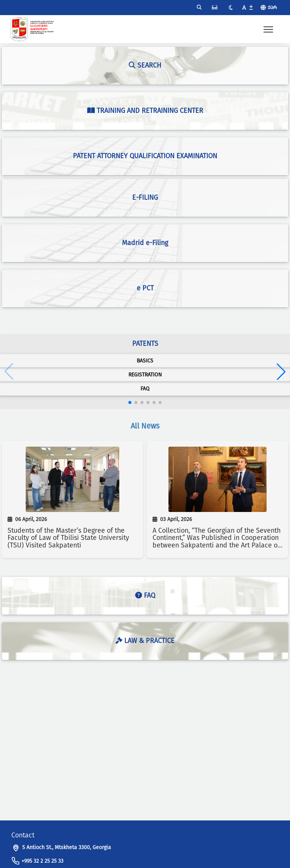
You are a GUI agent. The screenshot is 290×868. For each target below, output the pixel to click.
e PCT (145, 288)
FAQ (145, 389)
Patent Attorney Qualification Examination (145, 156)
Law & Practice (145, 641)
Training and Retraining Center (145, 111)
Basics (145, 361)
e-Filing (145, 197)
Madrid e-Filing (145, 243)
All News (145, 426)
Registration (145, 375)
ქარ (272, 7)
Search (145, 65)
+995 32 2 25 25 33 (42, 861)
